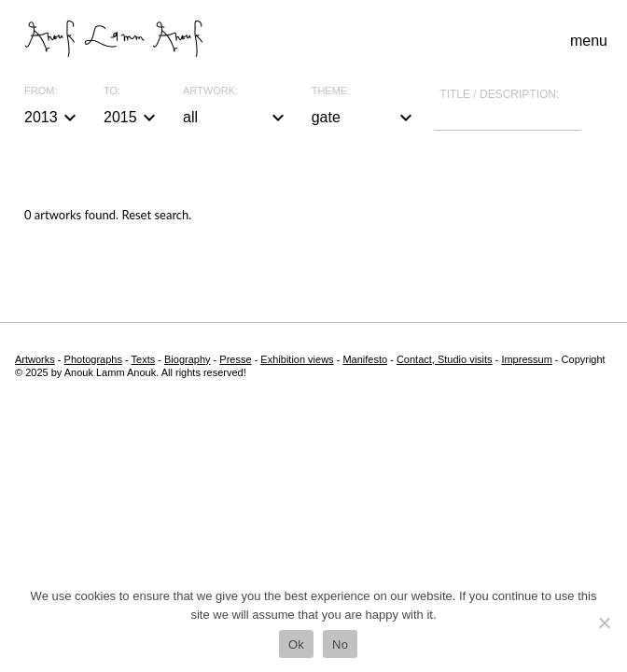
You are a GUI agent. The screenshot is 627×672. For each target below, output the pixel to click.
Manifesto (365, 359)
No (340, 644)
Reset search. (156, 215)
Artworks (35, 359)
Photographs (93, 359)
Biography (188, 359)
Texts (144, 359)
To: (112, 91)
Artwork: (210, 91)
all (236, 118)
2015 (132, 118)
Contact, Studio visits (445, 359)
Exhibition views (297, 359)
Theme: (331, 91)
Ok (296, 644)
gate (365, 118)
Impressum (526, 359)
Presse (235, 359)
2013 (53, 118)
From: (41, 91)
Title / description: (499, 94)
